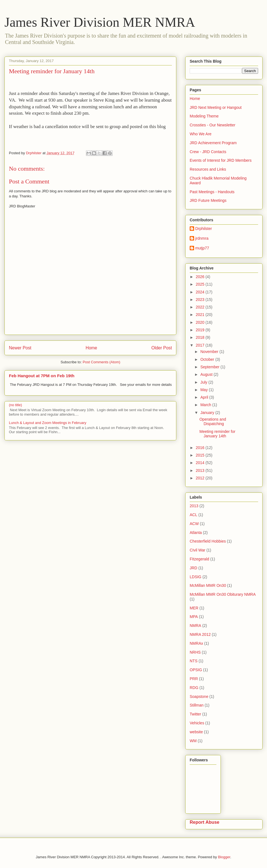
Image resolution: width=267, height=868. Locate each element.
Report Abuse (205, 822)
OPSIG (196, 670)
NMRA (195, 626)
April (205, 397)
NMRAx (196, 643)
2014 (201, 463)
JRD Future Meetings (208, 200)
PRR (194, 679)
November (210, 352)
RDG (194, 688)
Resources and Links (208, 169)
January (208, 413)
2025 (201, 284)
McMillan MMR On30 (208, 585)
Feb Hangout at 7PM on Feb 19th (42, 376)
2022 (201, 307)
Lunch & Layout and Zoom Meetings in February (48, 423)
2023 (201, 300)
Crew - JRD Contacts (208, 152)
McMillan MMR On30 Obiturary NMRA (223, 594)
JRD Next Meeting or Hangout (216, 107)
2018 (201, 337)
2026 (201, 277)
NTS (194, 661)
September (210, 367)
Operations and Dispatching (213, 422)
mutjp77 (202, 248)
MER (194, 608)
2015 (201, 455)
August (207, 374)
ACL (193, 515)
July (204, 382)
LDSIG (196, 577)
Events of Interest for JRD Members (221, 160)
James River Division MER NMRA (100, 22)
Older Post (162, 348)
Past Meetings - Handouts (212, 192)
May (204, 390)
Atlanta (196, 533)
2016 (201, 448)
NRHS (195, 652)
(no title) (15, 405)
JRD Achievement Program (213, 143)
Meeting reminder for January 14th (217, 434)
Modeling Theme (204, 116)
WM (193, 741)
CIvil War (197, 550)
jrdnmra (202, 238)
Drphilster (204, 229)
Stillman (197, 705)
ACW (194, 524)
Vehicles (197, 723)
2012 (201, 478)
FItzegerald (199, 559)
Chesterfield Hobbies (208, 541)
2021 (201, 315)
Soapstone (199, 697)
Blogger (224, 857)
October (208, 359)
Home (92, 348)
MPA (194, 617)
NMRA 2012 (200, 634)
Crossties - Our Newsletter (212, 125)
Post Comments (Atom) (101, 362)
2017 (201, 345)
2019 (201, 330)
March (206, 405)
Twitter (195, 714)
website (196, 732)
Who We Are (201, 134)
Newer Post (20, 348)
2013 (201, 470)
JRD (193, 568)
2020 (201, 322)
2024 (201, 292)
